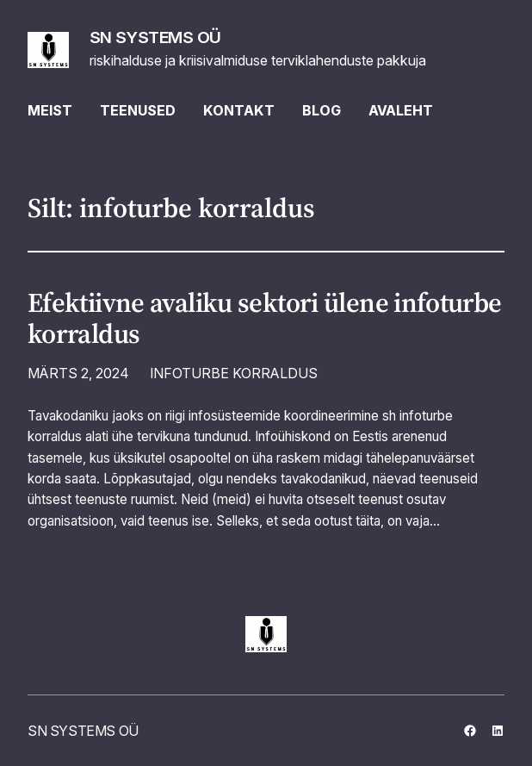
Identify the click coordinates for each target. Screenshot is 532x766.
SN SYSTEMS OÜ (155, 37)
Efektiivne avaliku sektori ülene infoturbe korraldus (265, 318)
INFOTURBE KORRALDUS (234, 373)
